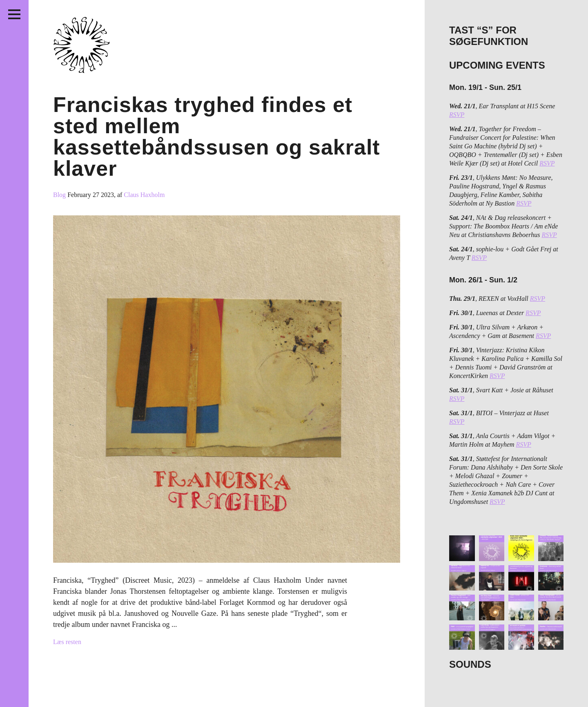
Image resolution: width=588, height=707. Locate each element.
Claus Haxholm (144, 195)
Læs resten (67, 642)
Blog (60, 195)
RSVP (457, 115)
